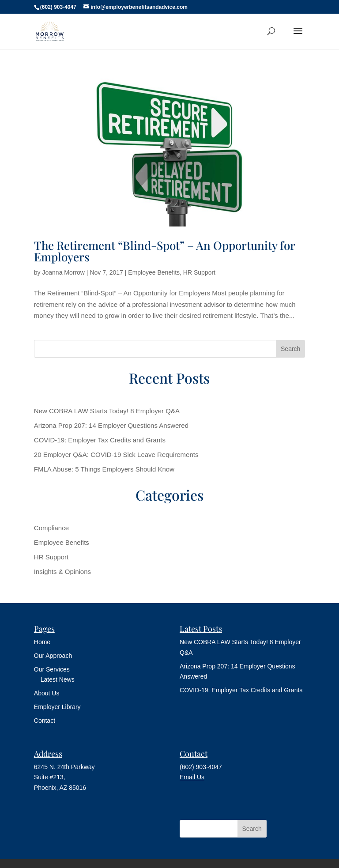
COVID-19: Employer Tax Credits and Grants (100, 440)
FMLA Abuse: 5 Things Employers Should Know (104, 469)
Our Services (52, 669)
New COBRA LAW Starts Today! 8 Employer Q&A (107, 411)
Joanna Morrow (63, 272)
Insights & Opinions (62, 572)
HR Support (199, 272)
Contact (45, 721)
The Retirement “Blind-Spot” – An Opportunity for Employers (164, 251)
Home (42, 642)
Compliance (51, 528)
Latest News (58, 679)
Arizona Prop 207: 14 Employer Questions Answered (111, 425)
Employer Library (57, 707)
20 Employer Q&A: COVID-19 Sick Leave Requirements (116, 455)
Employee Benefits (154, 272)
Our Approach (53, 656)
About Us (47, 693)
